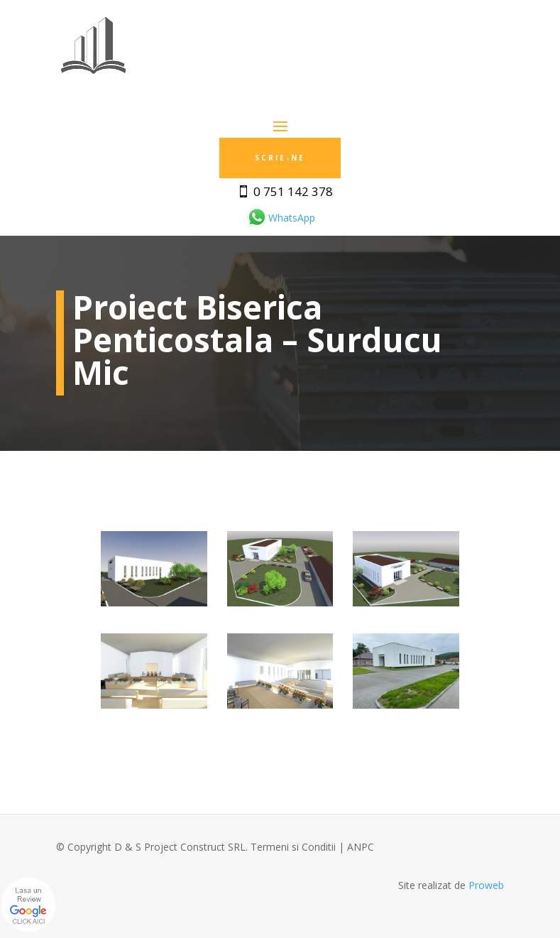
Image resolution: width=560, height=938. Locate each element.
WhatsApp (280, 218)
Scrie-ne (280, 158)
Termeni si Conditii (293, 847)
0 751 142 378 (293, 191)
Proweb (486, 885)
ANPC (361, 847)
